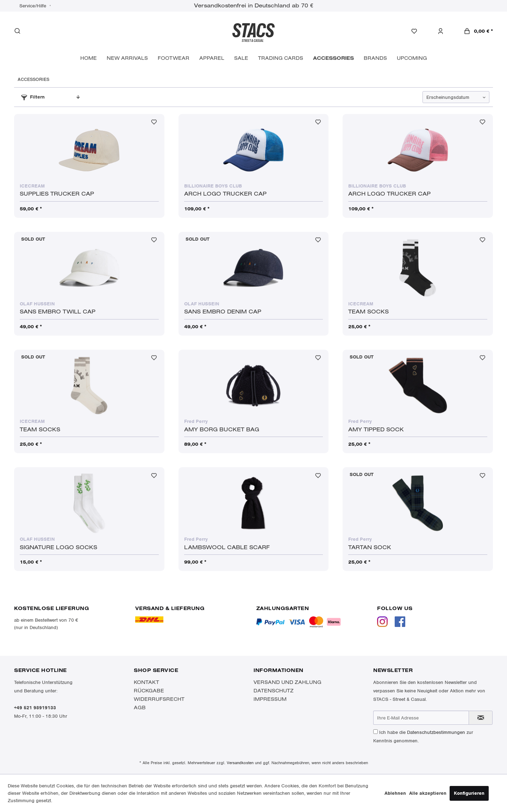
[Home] (89, 58)
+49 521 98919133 (35, 708)
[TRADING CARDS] (281, 58)
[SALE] (241, 58)
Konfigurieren (469, 793)
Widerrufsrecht (159, 699)
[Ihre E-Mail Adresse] (421, 718)
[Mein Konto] (444, 31)
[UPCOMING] (412, 58)
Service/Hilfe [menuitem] (33, 6)
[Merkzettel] (418, 31)
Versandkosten (240, 763)
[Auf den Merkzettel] (154, 123)
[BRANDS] (375, 58)
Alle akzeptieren (428, 793)
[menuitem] (418, 31)
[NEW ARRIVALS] (127, 58)
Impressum (270, 699)
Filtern (33, 97)
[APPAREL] (212, 58)
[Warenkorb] (478, 31)
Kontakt (146, 682)
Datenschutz (274, 691)
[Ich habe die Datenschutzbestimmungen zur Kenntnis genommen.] (375, 732)
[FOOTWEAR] (174, 58)
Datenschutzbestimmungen (436, 732)
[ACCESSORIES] (333, 58)
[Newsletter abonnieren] (481, 718)
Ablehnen (395, 793)
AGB (140, 708)
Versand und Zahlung (287, 682)
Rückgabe (149, 691)
